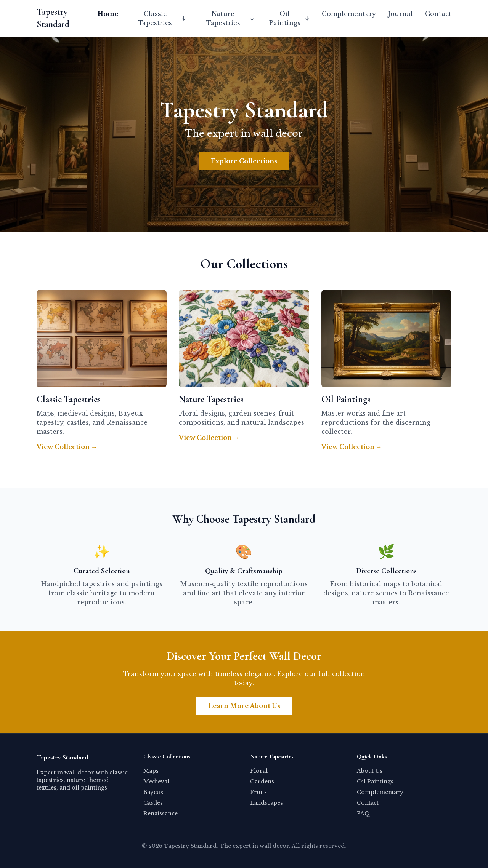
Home (108, 14)
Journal (401, 14)
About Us (370, 771)
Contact (438, 14)
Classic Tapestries (162, 18)
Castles (153, 803)
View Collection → (67, 447)
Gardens (262, 782)
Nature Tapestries (230, 18)
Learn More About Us (244, 706)
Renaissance (161, 814)
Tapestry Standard (53, 18)
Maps (151, 771)
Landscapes (266, 803)
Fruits (258, 792)
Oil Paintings (289, 18)
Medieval (156, 782)
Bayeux (153, 792)
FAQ (363, 814)
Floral (259, 771)
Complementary (349, 14)
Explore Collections (244, 161)
